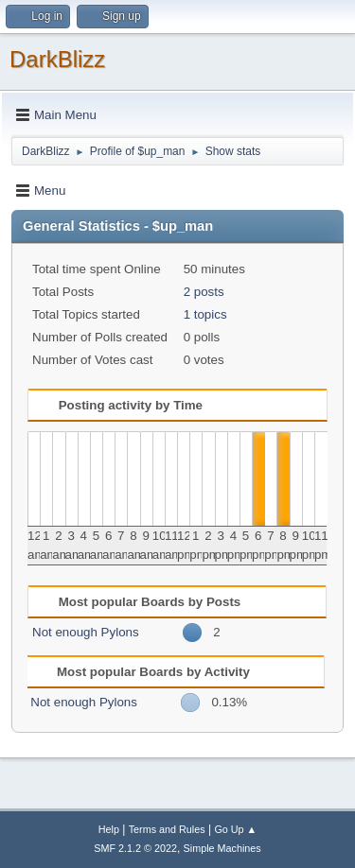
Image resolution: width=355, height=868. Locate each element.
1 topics (205, 314)
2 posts (204, 292)
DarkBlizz (57, 59)
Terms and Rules (167, 829)
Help (109, 829)
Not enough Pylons (86, 632)
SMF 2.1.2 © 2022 (135, 848)
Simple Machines (222, 848)
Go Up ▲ (235, 829)
